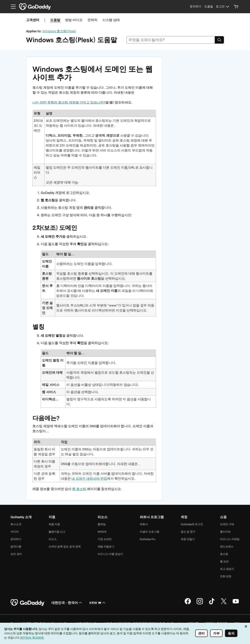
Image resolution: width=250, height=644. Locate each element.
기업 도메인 (105, 539)
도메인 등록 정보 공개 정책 (65, 547)
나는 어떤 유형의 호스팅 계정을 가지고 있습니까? (69, 102)
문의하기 (16, 539)
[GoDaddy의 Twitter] (224, 604)
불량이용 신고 (57, 532)
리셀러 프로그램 (150, 532)
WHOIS (102, 532)
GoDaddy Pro (148, 539)
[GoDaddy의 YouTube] (236, 604)
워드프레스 (227, 547)
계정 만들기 (188, 539)
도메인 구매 (227, 524)
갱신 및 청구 (188, 532)
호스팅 (224, 554)
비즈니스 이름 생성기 (110, 554)
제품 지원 (54, 524)
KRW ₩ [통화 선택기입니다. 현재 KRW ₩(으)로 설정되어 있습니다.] (98, 603)
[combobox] (171, 40)
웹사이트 (225, 532)
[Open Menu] (12, 7)
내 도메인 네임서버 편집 (89, 478)
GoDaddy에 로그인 (192, 524)
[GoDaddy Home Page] (28, 603)
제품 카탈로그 (106, 547)
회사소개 (16, 524)
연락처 (92, 20)
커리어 (15, 532)
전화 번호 (226, 576)
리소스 (53, 539)
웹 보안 (224, 561)
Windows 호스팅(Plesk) (59, 31)
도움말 (55, 20)
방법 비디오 (74, 20)
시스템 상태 (111, 20)
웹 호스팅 (79, 489)
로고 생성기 (227, 569)
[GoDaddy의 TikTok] (212, 604)
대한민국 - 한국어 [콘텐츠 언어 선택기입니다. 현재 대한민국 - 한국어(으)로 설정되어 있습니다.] (67, 603)
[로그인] (223, 7)
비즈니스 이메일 (230, 539)
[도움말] (209, 7)
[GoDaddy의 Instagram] (200, 604)
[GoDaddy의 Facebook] (188, 604)
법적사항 (16, 547)
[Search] (219, 40)
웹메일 (102, 524)
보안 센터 (16, 554)
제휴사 (144, 524)
